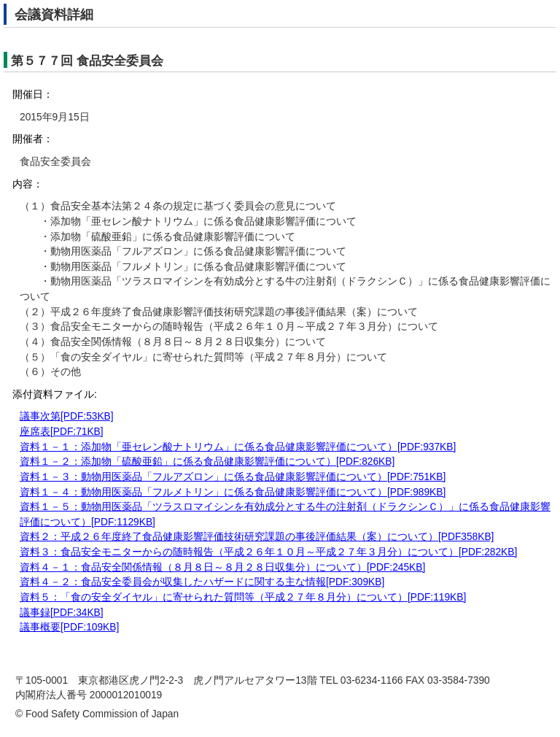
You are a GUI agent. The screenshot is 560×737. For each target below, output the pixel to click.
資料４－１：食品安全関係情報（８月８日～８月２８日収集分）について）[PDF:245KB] (222, 567)
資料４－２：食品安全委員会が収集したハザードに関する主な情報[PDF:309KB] (202, 582)
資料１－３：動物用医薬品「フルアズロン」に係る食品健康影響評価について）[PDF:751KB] (233, 477)
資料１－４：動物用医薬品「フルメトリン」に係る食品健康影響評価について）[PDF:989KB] (233, 492)
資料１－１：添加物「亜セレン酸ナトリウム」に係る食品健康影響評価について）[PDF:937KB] (238, 447)
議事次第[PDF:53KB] (67, 416)
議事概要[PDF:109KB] (69, 627)
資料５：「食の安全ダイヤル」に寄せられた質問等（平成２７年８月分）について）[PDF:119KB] (243, 597)
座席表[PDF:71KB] (62, 432)
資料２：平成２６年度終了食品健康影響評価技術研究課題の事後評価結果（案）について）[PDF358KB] (257, 537)
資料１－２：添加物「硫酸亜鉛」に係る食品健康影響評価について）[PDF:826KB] (207, 462)
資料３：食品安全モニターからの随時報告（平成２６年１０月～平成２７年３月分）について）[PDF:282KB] (268, 552)
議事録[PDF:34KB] (62, 613)
